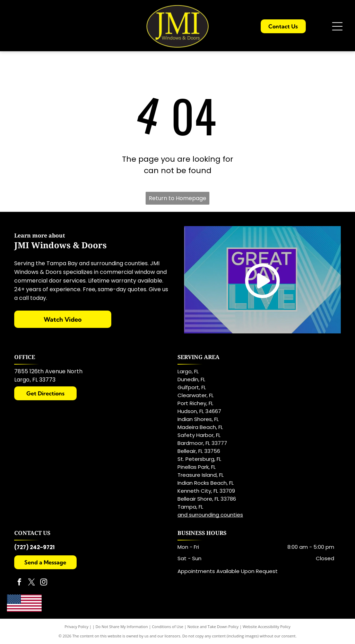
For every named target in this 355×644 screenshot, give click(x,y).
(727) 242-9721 (34, 547)
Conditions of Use (168, 627)
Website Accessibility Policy (267, 627)
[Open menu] (337, 26)
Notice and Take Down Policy (213, 627)
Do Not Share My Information (122, 627)
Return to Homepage (177, 198)
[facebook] (19, 583)
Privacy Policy (76, 627)
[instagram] (44, 583)
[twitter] (32, 583)
